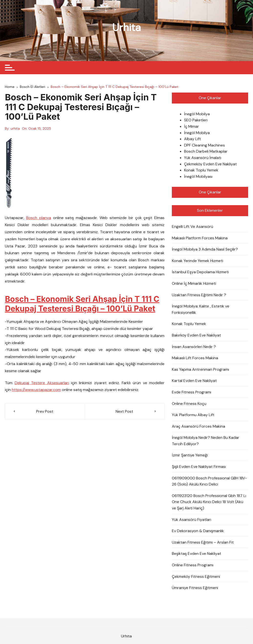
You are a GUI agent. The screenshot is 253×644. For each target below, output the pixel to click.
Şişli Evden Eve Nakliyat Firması (199, 467)
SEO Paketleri (196, 120)
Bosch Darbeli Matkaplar (206, 152)
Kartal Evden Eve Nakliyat (194, 381)
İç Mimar (192, 126)
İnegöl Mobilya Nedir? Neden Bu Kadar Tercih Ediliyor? (206, 441)
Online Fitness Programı (193, 565)
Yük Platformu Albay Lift (193, 415)
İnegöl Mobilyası (198, 176)
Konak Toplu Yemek (201, 170)
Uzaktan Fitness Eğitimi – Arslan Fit (203, 542)
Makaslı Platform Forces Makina (200, 238)
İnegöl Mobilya (197, 114)
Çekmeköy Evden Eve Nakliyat (210, 164)
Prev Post (45, 411)
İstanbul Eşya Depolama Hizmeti (200, 272)
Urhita (126, 27)
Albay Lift (192, 139)
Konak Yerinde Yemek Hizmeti (198, 261)
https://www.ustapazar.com (36, 390)
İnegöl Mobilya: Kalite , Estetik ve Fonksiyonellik (201, 309)
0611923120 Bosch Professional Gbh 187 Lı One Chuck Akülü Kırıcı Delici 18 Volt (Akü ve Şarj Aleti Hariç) (209, 502)
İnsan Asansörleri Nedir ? (194, 347)
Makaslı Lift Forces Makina (195, 358)
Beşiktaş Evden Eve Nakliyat (197, 554)
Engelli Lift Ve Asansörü (192, 227)
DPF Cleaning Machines (204, 145)
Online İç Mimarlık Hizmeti (194, 283)
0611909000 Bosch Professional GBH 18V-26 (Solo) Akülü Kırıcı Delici (209, 481)
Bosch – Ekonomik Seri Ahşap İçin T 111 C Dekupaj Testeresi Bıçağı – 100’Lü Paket (82, 304)
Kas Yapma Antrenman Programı (200, 369)
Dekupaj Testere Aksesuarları (42, 383)
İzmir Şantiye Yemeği (190, 455)
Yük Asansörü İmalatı (203, 158)
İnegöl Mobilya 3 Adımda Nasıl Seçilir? (205, 249)
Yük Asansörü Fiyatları (192, 520)
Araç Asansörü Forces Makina (198, 426)
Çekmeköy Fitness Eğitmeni (196, 576)
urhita (15, 128)
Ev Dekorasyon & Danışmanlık (198, 531)
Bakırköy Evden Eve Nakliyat (196, 335)
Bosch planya (39, 218)
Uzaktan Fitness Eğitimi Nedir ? (199, 295)
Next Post (124, 411)
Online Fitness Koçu (189, 404)
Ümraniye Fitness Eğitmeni (195, 588)
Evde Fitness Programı (192, 392)
